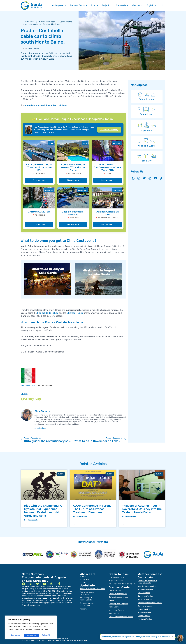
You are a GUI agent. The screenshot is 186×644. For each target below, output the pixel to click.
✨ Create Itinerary (109, 130)
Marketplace (59, 5)
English (151, 5)
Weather (137, 5)
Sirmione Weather (145, 598)
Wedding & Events (146, 146)
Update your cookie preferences (66, 638)
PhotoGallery (122, 5)
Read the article (31, 520)
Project (107, 5)
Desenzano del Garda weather (150, 601)
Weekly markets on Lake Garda (92, 589)
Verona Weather (144, 608)
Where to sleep (147, 99)
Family (111, 599)
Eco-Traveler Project (117, 577)
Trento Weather (144, 614)
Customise (15, 636)
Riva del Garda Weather (147, 586)
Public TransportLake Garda (87, 593)
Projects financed (116, 581)
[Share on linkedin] (29, 399)
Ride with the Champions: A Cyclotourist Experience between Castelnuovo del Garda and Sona (43, 511)
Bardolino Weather (145, 595)
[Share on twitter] (26, 399)
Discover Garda (79, 5)
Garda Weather (144, 592)
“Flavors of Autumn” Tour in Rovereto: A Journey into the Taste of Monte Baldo (142, 509)
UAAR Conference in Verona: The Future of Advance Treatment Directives (93, 509)
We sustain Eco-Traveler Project (122, 584)
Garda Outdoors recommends (121, 615)
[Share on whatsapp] (36, 399)
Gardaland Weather (145, 604)
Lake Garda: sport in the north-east (40, 22)
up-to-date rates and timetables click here (45, 105)
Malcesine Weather (145, 589)
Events (94, 5)
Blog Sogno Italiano (29, 385)
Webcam (83, 608)
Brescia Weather (144, 611)
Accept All (46, 636)
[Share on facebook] (22, 399)
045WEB (85, 638)
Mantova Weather (145, 617)
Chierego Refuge (75, 313)
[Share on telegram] (40, 399)
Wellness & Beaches (117, 609)
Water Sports (114, 605)
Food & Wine (147, 161)
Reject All (31, 636)
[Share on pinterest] (33, 399)
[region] (31, 628)
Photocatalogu (86, 579)
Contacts (84, 582)
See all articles (41, 428)
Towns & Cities (115, 590)
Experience (146, 130)
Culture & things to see (118, 596)
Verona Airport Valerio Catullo (86, 598)
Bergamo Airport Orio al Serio (87, 603)
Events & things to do (118, 593)
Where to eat (146, 114)
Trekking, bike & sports (53, 24)
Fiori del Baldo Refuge (48, 313)
